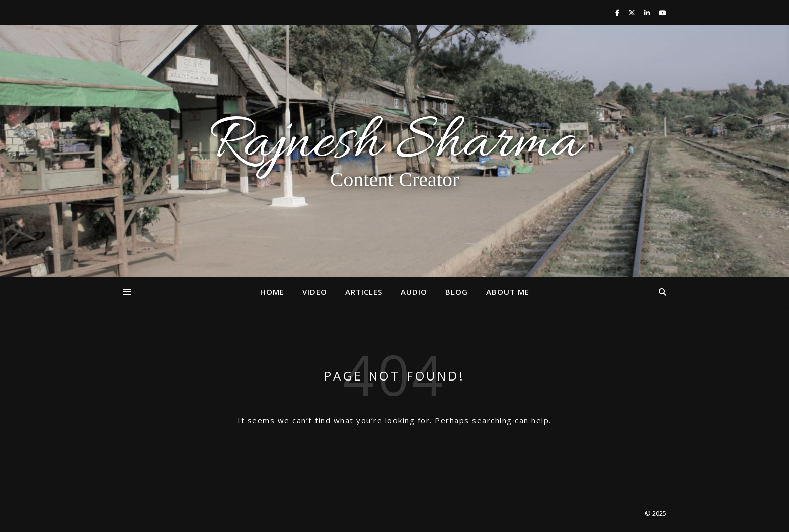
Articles (364, 292)
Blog (457, 292)
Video (315, 292)
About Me (508, 292)
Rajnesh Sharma (395, 144)
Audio (414, 292)
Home (272, 292)
